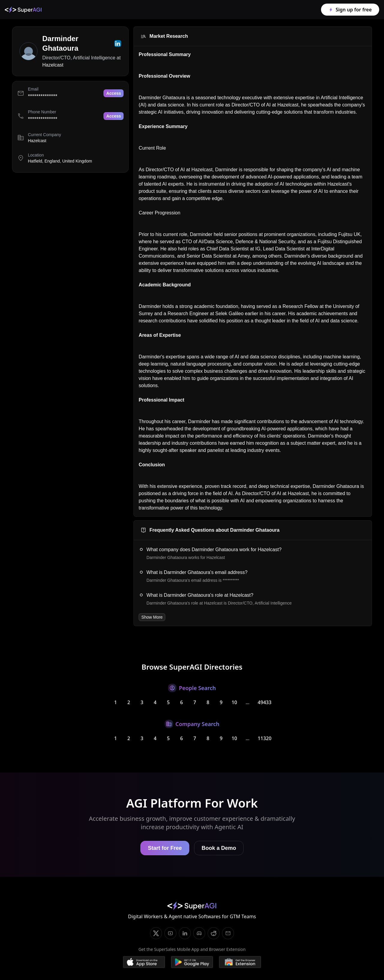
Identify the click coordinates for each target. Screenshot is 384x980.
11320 (265, 738)
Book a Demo (219, 848)
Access (114, 93)
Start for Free (165, 848)
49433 (265, 702)
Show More (152, 617)
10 (234, 702)
